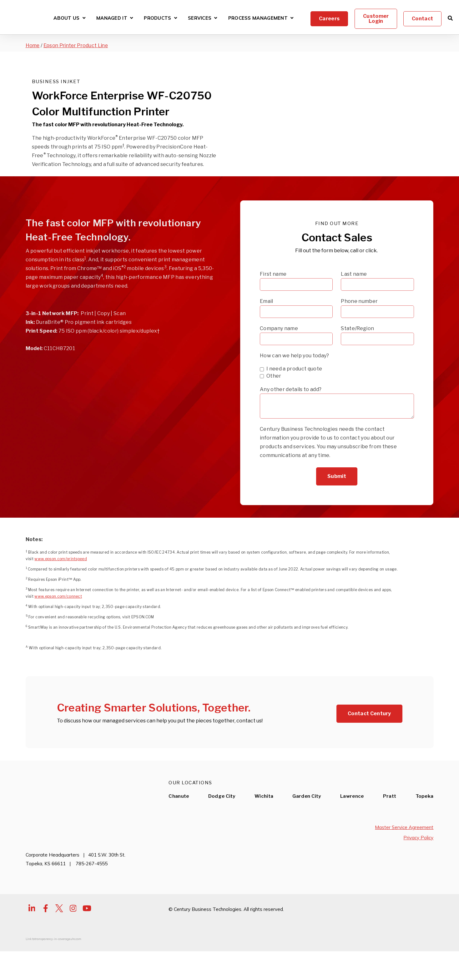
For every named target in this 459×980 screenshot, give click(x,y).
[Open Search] (450, 18)
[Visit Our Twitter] (59, 941)
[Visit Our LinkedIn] (32, 941)
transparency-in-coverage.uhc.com (58, 971)
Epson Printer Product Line (78, 45)
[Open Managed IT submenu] (131, 18)
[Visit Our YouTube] (87, 941)
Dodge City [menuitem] (222, 829)
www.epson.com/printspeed (61, 591)
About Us (66, 18)
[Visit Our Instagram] (73, 941)
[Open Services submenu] (216, 18)
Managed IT (112, 18)
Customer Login (376, 19)
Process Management (258, 18)
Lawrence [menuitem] (352, 829)
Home (33, 45)
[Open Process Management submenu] (292, 18)
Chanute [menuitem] (179, 829)
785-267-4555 (92, 896)
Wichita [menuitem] (264, 829)
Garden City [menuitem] (307, 829)
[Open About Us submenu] (84, 18)
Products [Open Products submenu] (160, 19)
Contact (422, 19)
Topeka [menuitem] (425, 829)
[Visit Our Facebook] (46, 941)
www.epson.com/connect (58, 628)
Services (200, 18)
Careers (329, 19)
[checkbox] (337, 405)
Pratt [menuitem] (390, 829)
